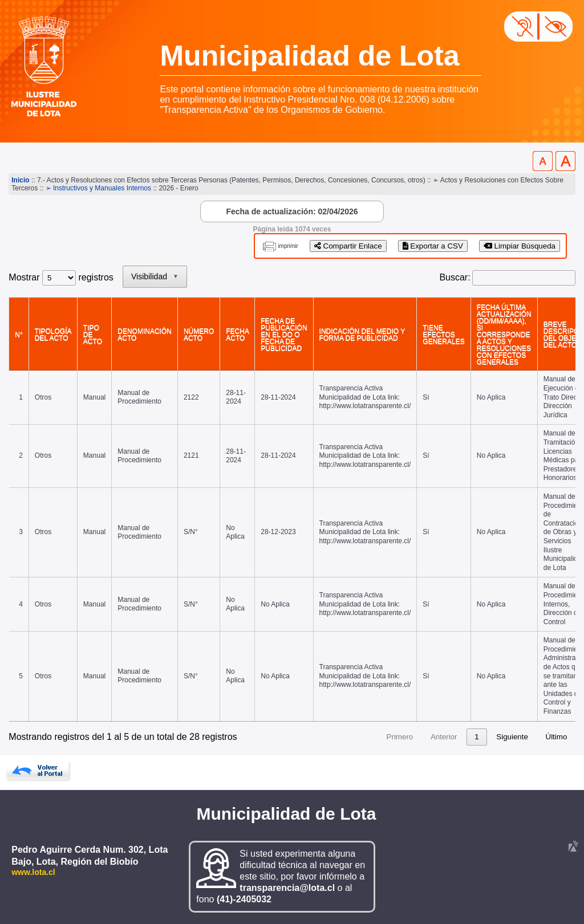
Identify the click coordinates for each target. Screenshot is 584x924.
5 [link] (455, 737)
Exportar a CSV (433, 246)
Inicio (20, 180)
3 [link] (411, 737)
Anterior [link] (335, 737)
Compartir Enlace (348, 246)
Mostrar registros (61, 277)
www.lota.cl (33, 872)
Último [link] (557, 737)
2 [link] (390, 737)
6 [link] (476, 737)
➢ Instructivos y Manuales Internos (98, 188)
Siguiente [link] (512, 737)
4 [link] (433, 737)
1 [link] (368, 737)
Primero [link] (291, 737)
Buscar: (455, 277)
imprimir (288, 246)
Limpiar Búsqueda (520, 246)
